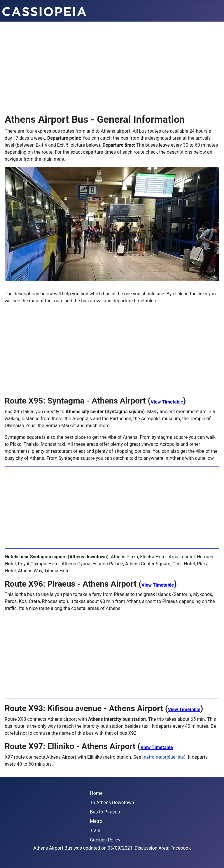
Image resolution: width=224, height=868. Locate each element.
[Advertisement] (112, 65)
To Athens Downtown (112, 803)
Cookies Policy (105, 840)
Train (95, 831)
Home (96, 793)
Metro (96, 821)
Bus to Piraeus (105, 812)
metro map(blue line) (164, 757)
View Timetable (167, 402)
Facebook (180, 848)
